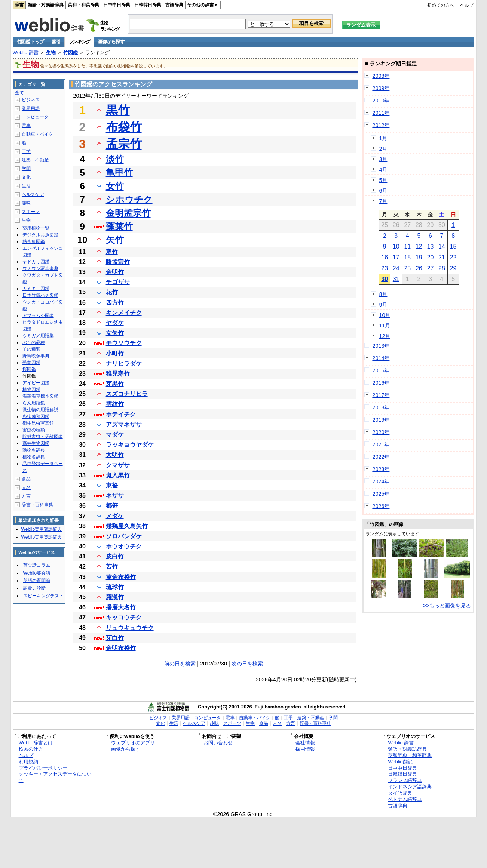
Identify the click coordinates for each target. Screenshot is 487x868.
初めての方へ (441, 5)
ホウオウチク (124, 546)
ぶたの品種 (34, 342)
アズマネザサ (124, 424)
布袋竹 (124, 127)
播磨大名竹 (121, 607)
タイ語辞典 (400, 793)
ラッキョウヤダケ (130, 445)
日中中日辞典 (117, 5)
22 (453, 257)
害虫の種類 (34, 430)
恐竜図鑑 (31, 363)
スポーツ (31, 212)
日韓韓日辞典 (148, 5)
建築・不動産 (35, 160)
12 (419, 247)
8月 (383, 294)
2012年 (381, 125)
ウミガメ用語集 (38, 336)
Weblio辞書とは (36, 743)
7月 (383, 201)
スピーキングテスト (43, 596)
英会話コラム (37, 565)
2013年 (381, 346)
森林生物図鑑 (36, 443)
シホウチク (129, 199)
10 (396, 247)
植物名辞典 (34, 457)
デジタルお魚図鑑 (40, 235)
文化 (26, 177)
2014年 (381, 358)
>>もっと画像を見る (447, 606)
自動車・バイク (37, 134)
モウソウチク (124, 343)
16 (385, 257)
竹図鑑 (71, 53)
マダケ (115, 435)
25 (407, 268)
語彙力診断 (34, 588)
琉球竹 (115, 587)
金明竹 (115, 272)
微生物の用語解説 (40, 410)
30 (385, 279)
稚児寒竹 (118, 374)
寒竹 (112, 252)
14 (442, 247)
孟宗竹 (124, 144)
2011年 (381, 113)
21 (442, 257)
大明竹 (115, 455)
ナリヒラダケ (124, 364)
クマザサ (118, 465)
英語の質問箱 (37, 581)
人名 (26, 487)
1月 (383, 138)
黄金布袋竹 (121, 577)
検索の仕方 (31, 749)
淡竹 (115, 159)
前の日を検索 (180, 664)
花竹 (112, 292)
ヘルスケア (33, 194)
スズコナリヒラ (127, 394)
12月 (385, 336)
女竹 (115, 186)
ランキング (79, 42)
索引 (56, 42)
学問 (26, 169)
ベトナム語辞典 (405, 799)
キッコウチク (124, 617)
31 (396, 279)
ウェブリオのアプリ (133, 743)
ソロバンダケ (124, 536)
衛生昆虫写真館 (38, 423)
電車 (26, 126)
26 (419, 268)
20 (431, 257)
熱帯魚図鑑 (34, 241)
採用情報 (305, 749)
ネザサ (115, 495)
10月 (385, 315)
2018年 (381, 407)
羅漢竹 (115, 597)
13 (431, 247)
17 (396, 257)
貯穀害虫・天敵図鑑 (43, 437)
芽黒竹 (115, 384)
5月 (383, 180)
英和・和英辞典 (83, 5)
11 (407, 247)
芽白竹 (115, 638)
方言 (26, 496)
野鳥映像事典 (36, 356)
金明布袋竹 (121, 648)
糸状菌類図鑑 (36, 416)
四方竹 (115, 303)
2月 (383, 149)
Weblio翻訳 (400, 762)
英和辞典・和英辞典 (410, 755)
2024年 (381, 481)
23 (385, 268)
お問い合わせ (218, 743)
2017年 (381, 395)
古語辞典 (174, 5)
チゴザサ (118, 282)
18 (407, 257)
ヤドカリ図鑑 (36, 262)
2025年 (381, 494)
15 (453, 247)
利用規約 (28, 762)
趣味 (26, 203)
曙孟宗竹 (118, 262)
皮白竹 (115, 556)
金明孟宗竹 (128, 213)
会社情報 (305, 743)
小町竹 (115, 353)
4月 (383, 170)
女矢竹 (115, 333)
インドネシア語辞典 (410, 787)
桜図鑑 (29, 369)
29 (453, 268)
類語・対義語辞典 (46, 5)
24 (396, 268)
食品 (26, 479)
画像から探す (111, 42)
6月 (383, 191)
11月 (385, 326)
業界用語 (31, 108)
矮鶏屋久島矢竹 (127, 526)
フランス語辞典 (405, 780)
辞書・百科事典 (37, 505)
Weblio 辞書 (26, 53)
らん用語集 (34, 403)
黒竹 (118, 110)
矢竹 (115, 240)
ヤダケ (115, 323)
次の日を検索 (247, 664)
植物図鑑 (31, 390)
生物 (51, 53)
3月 (383, 159)
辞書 (19, 5)
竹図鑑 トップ (30, 42)
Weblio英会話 (37, 573)
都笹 (112, 506)
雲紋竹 (115, 404)
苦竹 (112, 567)
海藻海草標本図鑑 (40, 396)
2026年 (381, 506)
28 (442, 268)
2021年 (381, 444)
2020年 (381, 432)
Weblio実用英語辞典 (42, 537)
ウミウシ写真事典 (40, 268)
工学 (26, 151)
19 (419, 257)
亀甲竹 (119, 173)
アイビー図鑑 (36, 383)
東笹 (112, 485)
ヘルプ (467, 5)
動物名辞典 (34, 450)
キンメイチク (124, 313)
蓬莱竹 (119, 226)
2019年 (381, 420)
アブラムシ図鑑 (38, 316)
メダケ (115, 516)
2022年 (381, 457)
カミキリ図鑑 (36, 289)
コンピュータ (35, 117)
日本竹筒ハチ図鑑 (40, 295)
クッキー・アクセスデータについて (55, 777)
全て (19, 93)
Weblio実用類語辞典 (42, 529)
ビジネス (31, 100)
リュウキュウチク (130, 628)
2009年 (381, 88)
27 (431, 268)
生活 (26, 186)
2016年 (381, 383)
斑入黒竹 (118, 475)
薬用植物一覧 (36, 228)
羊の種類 (31, 349)
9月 (383, 305)
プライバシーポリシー (43, 768)
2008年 (381, 76)
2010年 (381, 101)
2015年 (381, 370)
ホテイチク (121, 414)
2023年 (381, 469)
